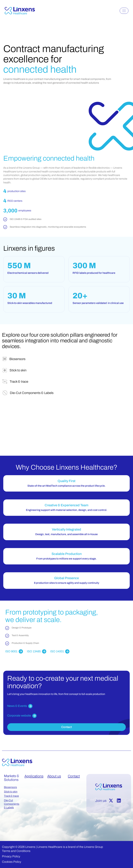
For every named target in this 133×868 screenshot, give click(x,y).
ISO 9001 (14, 651)
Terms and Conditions (16, 851)
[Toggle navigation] (124, 11)
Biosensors (10, 787)
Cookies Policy (12, 862)
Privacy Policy (11, 856)
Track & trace (11, 796)
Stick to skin (11, 792)
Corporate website (22, 716)
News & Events (20, 706)
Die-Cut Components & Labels (12, 804)
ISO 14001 (60, 651)
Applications (34, 776)
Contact (66, 727)
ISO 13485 (37, 651)
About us (54, 776)
